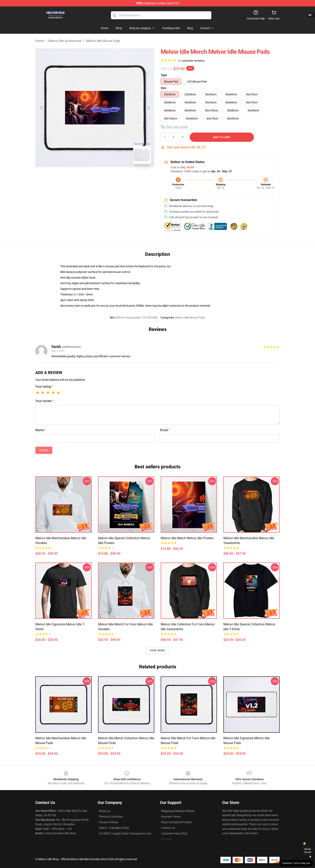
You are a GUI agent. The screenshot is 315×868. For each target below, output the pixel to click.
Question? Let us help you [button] (296, 863)
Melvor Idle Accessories (65, 41)
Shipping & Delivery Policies (178, 811)
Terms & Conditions (111, 817)
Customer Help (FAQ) (174, 833)
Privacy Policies (108, 822)
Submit (44, 450)
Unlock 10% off (307, 851)
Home (40, 41)
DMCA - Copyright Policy (114, 828)
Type (164, 75)
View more (158, 650)
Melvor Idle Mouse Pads (103, 41)
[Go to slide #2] (105, 176)
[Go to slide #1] (84, 176)
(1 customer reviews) (191, 61)
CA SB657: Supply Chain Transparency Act (125, 833)
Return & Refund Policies (176, 822)
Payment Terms (171, 817)
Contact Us (168, 828)
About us (104, 811)
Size (163, 88)
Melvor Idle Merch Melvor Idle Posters (187, 538)
